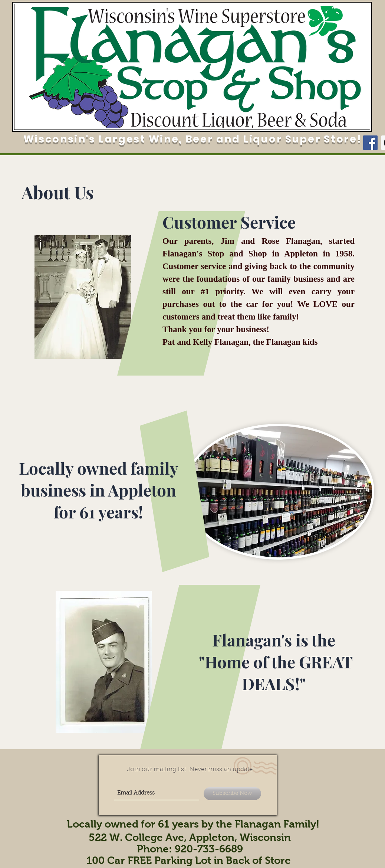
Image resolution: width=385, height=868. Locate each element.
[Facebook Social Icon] (370, 143)
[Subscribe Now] (232, 794)
